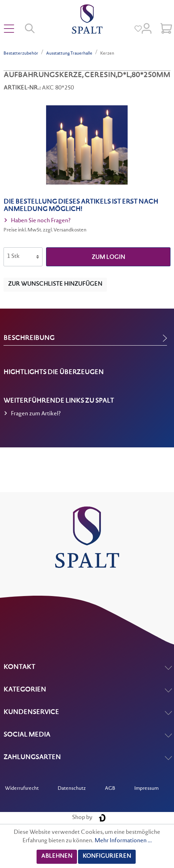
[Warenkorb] (166, 29)
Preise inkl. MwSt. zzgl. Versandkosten (45, 230)
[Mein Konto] (147, 29)
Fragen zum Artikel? (33, 415)
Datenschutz (72, 789)
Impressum (146, 789)
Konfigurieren (107, 857)
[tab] (85, 338)
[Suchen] (30, 29)
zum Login (108, 258)
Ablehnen (57, 857)
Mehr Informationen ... (123, 841)
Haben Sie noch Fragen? (38, 222)
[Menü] (9, 29)
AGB (110, 789)
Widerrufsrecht (22, 789)
